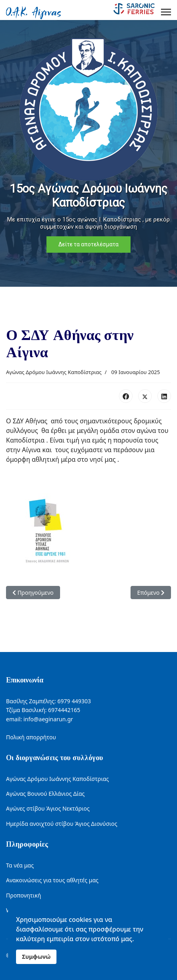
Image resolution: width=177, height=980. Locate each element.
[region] (88, 153)
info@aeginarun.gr (48, 719)
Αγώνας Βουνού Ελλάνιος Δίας (45, 794)
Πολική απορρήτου (31, 737)
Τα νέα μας (20, 865)
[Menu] (166, 12)
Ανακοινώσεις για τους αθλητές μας (52, 880)
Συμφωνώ (36, 957)
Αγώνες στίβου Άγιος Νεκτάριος (48, 808)
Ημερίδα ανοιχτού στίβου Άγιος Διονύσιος (62, 824)
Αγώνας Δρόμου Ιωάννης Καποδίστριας (54, 372)
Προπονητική (23, 895)
